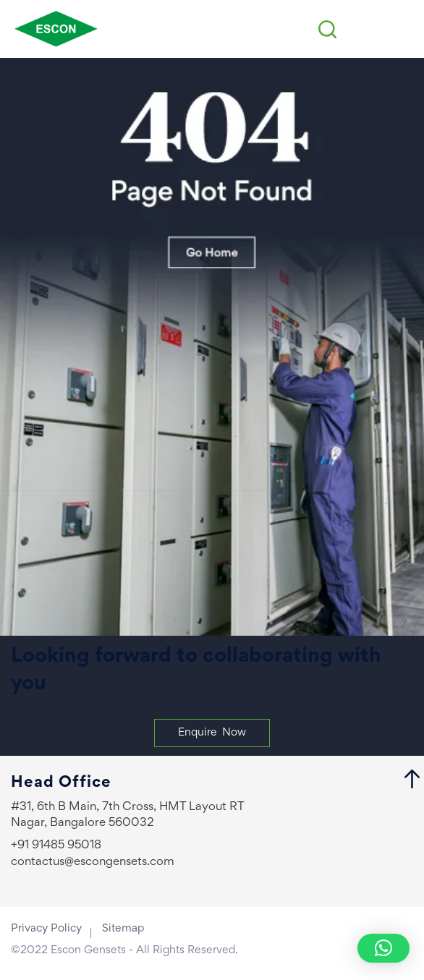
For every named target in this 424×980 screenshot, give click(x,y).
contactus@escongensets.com (93, 862)
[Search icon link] (327, 29)
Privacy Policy (46, 929)
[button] (383, 948)
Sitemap (123, 929)
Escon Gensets (88, 950)
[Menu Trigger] (402, 30)
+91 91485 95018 (56, 846)
